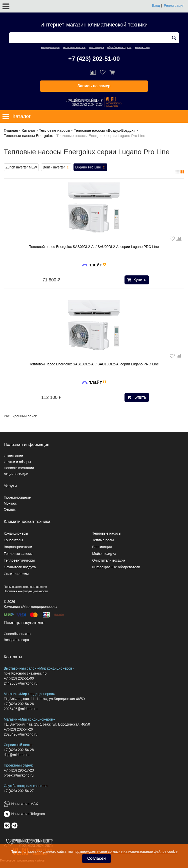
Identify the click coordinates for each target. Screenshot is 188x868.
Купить (137, 280)
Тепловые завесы (18, 554)
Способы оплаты (17, 634)
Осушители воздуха (20, 567)
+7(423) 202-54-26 (18, 729)
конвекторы (142, 47)
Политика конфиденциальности (26, 591)
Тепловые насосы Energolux (28, 136)
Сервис (10, 509)
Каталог (29, 130)
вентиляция (96, 47)
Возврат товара (16, 640)
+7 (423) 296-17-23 (19, 770)
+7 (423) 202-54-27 (19, 791)
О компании (13, 456)
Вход (156, 5)
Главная (11, 130)
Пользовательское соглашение (25, 587)
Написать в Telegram (28, 814)
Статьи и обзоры (17, 462)
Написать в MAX (25, 804)
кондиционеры (50, 47)
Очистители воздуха (109, 560)
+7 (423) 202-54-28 (19, 750)
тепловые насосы (74, 47)
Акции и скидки (16, 474)
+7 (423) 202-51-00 (94, 59)
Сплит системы (16, 574)
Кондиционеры (16, 533)
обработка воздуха (119, 47)
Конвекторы (13, 540)
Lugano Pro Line (90, 167)
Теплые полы (103, 540)
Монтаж (10, 503)
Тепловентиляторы (19, 560)
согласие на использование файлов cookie (143, 852)
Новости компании (19, 468)
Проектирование (17, 497)
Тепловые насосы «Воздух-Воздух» (105, 130)
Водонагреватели (18, 547)
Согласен (96, 858)
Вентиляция (102, 547)
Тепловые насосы (54, 130)
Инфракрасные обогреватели (116, 567)
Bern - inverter (56, 167)
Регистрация (174, 5)
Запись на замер (94, 86)
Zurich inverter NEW (21, 167)
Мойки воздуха (104, 554)
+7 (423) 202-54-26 (19, 704)
